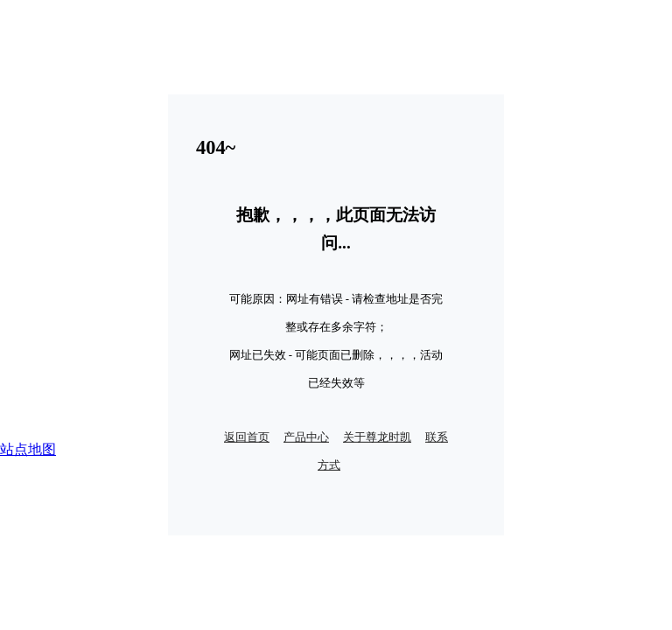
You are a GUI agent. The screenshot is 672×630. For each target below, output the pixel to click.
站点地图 (28, 449)
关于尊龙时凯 (377, 437)
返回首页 (247, 437)
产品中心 (306, 437)
